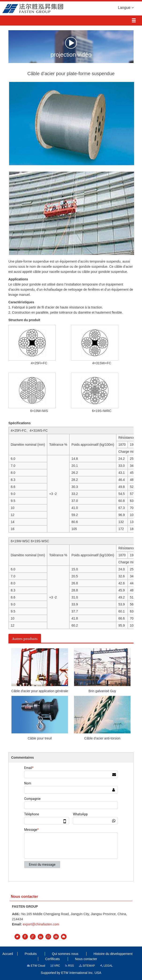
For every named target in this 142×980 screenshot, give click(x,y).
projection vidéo (71, 47)
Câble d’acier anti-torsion (102, 738)
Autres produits (25, 639)
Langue (126, 7)
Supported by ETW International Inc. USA (71, 973)
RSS (69, 966)
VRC (55, 966)
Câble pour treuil (40, 738)
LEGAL (106, 966)
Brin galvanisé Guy (102, 691)
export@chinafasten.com (41, 924)
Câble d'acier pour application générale (40, 691)
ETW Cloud (36, 966)
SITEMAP (87, 966)
